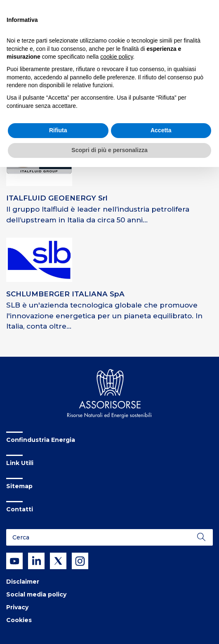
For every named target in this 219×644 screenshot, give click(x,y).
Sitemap (19, 486)
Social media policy (36, 594)
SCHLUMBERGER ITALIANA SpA (65, 294)
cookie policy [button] (117, 57)
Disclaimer (23, 582)
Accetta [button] (161, 130)
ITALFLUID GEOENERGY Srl (57, 198)
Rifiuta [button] (58, 130)
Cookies (19, 620)
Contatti (20, 509)
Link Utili (20, 463)
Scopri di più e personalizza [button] (109, 150)
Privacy (17, 607)
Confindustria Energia (41, 440)
